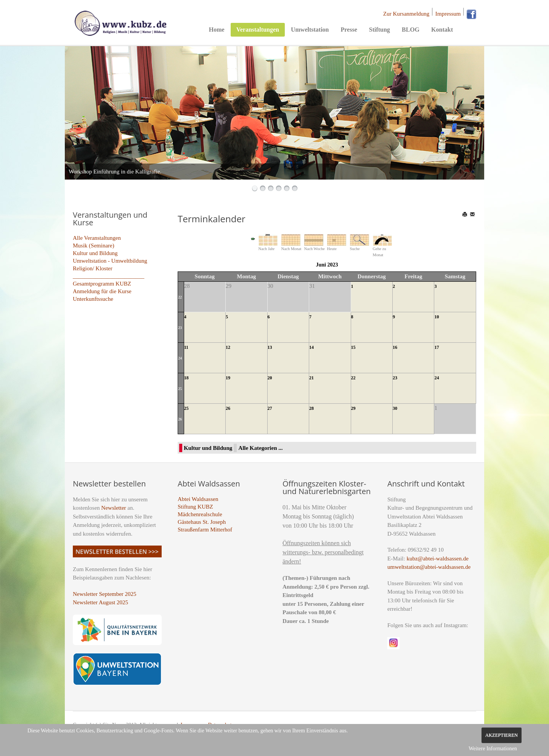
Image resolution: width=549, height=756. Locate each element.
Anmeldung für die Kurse (102, 291)
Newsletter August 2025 (100, 602)
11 (186, 347)
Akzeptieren (502, 735)
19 (228, 378)
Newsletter (114, 508)
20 (270, 378)
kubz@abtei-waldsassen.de (437, 559)
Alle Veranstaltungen (97, 238)
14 (311, 347)
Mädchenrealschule (200, 514)
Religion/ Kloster (93, 268)
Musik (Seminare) (94, 246)
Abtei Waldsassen (198, 499)
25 (180, 389)
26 (180, 419)
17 (437, 347)
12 (228, 347)
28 (311, 408)
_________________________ (109, 276)
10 (437, 317)
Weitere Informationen (493, 749)
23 (180, 328)
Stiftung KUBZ (195, 507)
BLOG (411, 30)
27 (270, 408)
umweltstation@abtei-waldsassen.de (429, 567)
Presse (349, 30)
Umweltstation (310, 30)
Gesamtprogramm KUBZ (102, 284)
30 (395, 408)
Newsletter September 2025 (105, 594)
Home (217, 30)
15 (353, 347)
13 (270, 347)
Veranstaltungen (258, 30)
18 (186, 378)
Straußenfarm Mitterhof (205, 530)
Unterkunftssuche (93, 299)
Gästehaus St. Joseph (202, 522)
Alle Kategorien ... (260, 448)
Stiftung (380, 30)
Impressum (448, 14)
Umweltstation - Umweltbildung (110, 261)
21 (311, 378)
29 (353, 408)
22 (180, 297)
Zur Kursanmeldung (406, 14)
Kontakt (442, 30)
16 (395, 347)
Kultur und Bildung (95, 253)
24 (180, 358)
